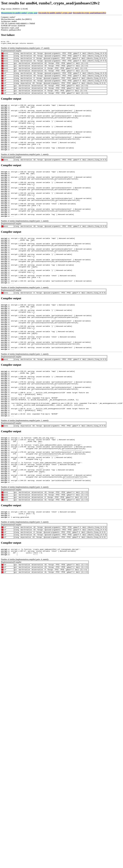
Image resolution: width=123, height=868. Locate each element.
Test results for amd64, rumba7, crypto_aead (55, 13)
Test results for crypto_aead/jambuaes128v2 (89, 13)
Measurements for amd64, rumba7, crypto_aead (19, 13)
